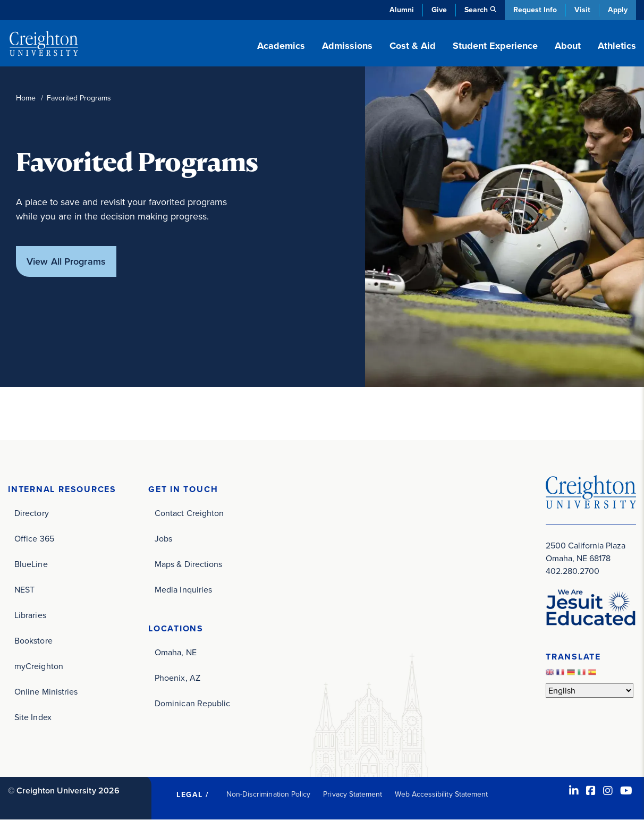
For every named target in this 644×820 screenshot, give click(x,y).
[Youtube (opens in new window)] (626, 791)
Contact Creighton (189, 513)
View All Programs (66, 261)
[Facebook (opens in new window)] (591, 791)
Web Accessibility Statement (441, 794)
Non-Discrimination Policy (269, 794)
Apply (618, 10)
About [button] (568, 46)
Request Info (535, 10)
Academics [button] (281, 46)
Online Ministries (46, 692)
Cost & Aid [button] (413, 46)
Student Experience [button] (495, 46)
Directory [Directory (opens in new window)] (32, 513)
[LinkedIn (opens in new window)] (574, 791)
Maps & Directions (188, 564)
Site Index (33, 717)
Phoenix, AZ (177, 678)
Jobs (163, 539)
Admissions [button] (347, 46)
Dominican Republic (192, 703)
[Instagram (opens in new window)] (608, 791)
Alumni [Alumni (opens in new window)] (402, 10)
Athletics (617, 46)
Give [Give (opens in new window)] (439, 10)
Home (26, 98)
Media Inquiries (183, 590)
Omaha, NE (176, 652)
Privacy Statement (353, 794)
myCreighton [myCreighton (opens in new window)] (39, 666)
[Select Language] (590, 691)
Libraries (30, 615)
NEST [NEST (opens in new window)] (24, 590)
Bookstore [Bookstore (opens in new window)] (33, 641)
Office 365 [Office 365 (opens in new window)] (34, 539)
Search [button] (476, 10)
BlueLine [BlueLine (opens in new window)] (31, 564)
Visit (582, 10)
